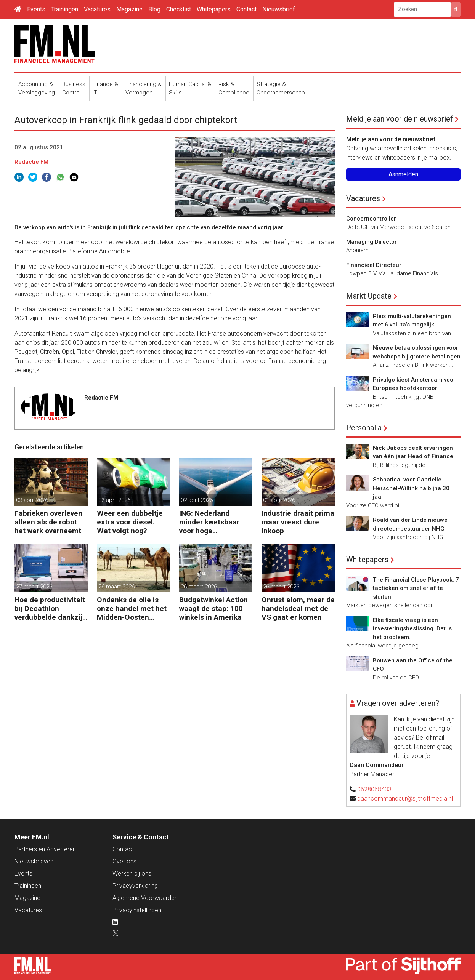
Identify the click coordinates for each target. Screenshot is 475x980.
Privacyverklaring (135, 886)
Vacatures (97, 9)
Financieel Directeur (374, 265)
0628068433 (374, 789)
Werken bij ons (132, 874)
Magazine (129, 9)
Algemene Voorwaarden (145, 898)
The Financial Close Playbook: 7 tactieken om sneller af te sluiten (416, 588)
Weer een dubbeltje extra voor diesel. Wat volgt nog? (130, 522)
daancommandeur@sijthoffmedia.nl (405, 799)
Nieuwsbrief (279, 9)
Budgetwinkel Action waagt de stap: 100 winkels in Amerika (213, 608)
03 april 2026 (32, 500)
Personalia (364, 428)
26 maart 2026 (116, 587)
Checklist (179, 9)
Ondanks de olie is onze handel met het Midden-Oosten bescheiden (132, 608)
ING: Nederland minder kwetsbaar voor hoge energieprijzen (209, 522)
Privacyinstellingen (137, 910)
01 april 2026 (279, 500)
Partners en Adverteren (45, 849)
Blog (154, 9)
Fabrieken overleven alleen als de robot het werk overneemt (48, 522)
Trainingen (65, 9)
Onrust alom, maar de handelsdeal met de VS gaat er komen (298, 608)
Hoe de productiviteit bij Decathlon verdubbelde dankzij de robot (50, 608)
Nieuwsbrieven (34, 861)
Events (36, 9)
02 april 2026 (197, 500)
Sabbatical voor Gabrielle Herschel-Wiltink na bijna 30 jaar (411, 488)
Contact (246, 9)
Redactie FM (31, 162)
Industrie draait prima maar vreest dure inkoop (298, 522)
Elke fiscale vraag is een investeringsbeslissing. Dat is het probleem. (412, 629)
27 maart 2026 (34, 587)
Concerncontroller (371, 219)
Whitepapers (214, 9)
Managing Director (371, 242)
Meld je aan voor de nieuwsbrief (400, 119)
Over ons (124, 861)
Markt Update (369, 296)
